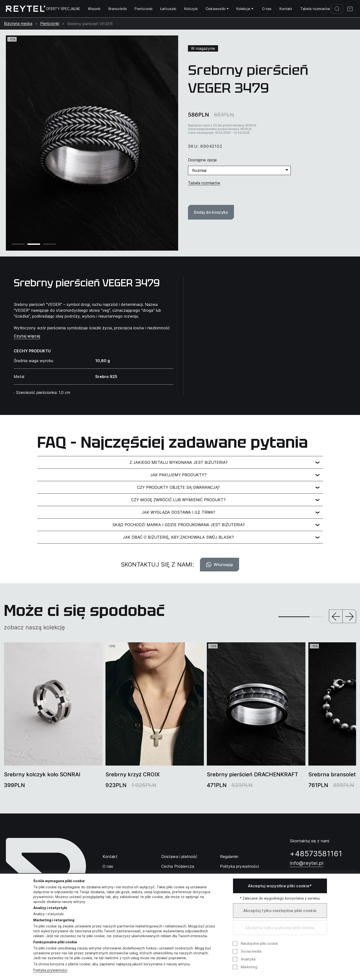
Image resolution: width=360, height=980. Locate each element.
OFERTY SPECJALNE (63, 9)
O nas (267, 9)
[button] (336, 617)
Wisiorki (94, 9)
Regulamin (229, 857)
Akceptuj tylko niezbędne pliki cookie (280, 911)
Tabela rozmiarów (315, 9)
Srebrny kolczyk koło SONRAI (42, 774)
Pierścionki (144, 9)
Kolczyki (191, 9)
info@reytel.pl (307, 863)
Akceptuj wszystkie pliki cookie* (280, 886)
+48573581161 (316, 854)
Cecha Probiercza (178, 866)
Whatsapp (220, 565)
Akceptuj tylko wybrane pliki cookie (280, 928)
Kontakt (286, 9)
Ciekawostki (217, 9)
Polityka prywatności (239, 866)
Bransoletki (118, 9)
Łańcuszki (168, 9)
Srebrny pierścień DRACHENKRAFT (252, 774)
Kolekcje (245, 9)
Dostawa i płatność (179, 857)
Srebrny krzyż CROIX (133, 774)
